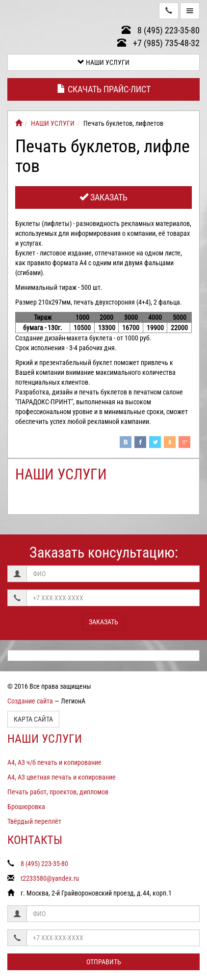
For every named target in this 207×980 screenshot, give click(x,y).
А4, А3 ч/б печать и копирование (54, 762)
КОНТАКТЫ (35, 840)
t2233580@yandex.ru (50, 878)
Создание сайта (30, 701)
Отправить (104, 962)
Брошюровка (26, 807)
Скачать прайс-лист (104, 89)
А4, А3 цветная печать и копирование (62, 777)
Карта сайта (33, 719)
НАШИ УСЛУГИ (103, 62)
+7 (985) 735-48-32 (158, 43)
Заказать (103, 197)
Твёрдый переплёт (34, 821)
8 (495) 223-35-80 (161, 30)
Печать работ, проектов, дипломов (58, 792)
